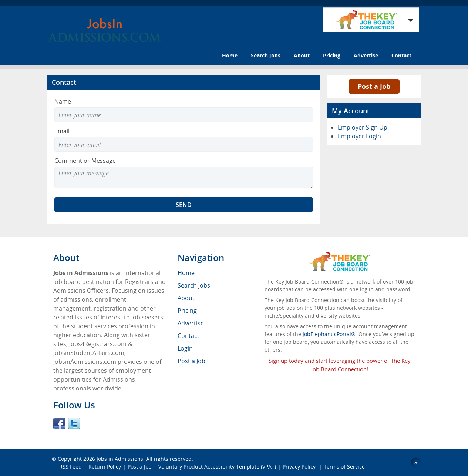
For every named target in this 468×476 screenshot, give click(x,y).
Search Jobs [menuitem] (194, 285)
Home (230, 55)
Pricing (332, 55)
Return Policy (105, 467)
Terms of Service (344, 467)
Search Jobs (266, 55)
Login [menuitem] (185, 348)
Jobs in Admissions (120, 459)
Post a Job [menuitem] (191, 361)
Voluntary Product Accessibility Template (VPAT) (217, 467)
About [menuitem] (186, 298)
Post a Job (374, 86)
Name (63, 101)
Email (62, 131)
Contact (401, 55)
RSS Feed (70, 467)
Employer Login (359, 136)
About (302, 55)
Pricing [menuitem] (187, 311)
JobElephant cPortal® (329, 334)
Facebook (59, 423)
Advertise (366, 55)
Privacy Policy (300, 467)
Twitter (74, 423)
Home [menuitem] (186, 273)
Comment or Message (85, 161)
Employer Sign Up (363, 127)
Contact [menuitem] (188, 336)
